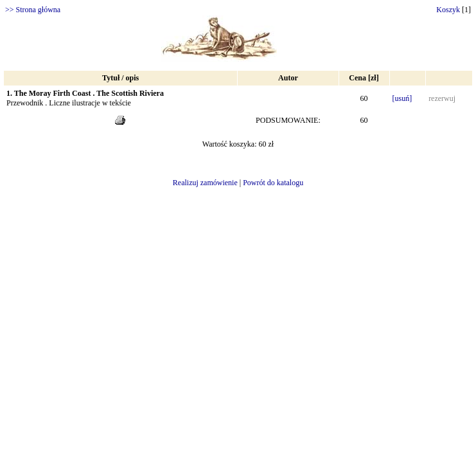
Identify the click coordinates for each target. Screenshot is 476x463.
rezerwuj (442, 98)
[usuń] (402, 98)
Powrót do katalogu (273, 183)
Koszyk (448, 10)
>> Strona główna (33, 10)
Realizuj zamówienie (205, 183)
